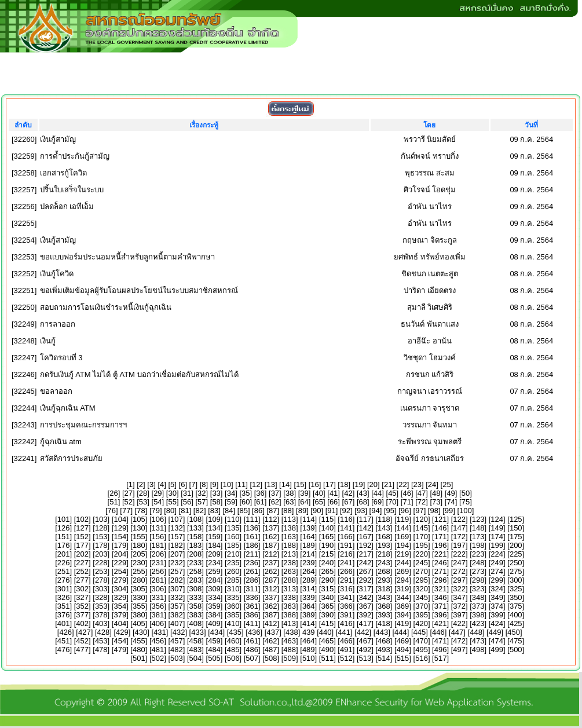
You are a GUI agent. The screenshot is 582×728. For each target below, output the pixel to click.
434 (217, 632)
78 (141, 511)
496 (441, 650)
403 (101, 623)
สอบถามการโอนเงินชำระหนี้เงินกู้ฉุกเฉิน (106, 307)
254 (120, 571)
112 (271, 519)
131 (158, 528)
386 (252, 615)
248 (478, 563)
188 (290, 545)
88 (287, 511)
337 (271, 597)
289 (309, 580)
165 (327, 537)
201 (64, 554)
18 (344, 484)
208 (196, 554)
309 (214, 589)
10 (226, 484)
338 (290, 597)
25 (446, 484)
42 (348, 493)
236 (252, 563)
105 (139, 519)
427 (85, 632)
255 (139, 571)
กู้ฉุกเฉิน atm (61, 442)
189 (309, 545)
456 (158, 641)
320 (422, 589)
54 (158, 502)
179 (120, 545)
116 (346, 519)
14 (285, 484)
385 (233, 615)
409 (214, 623)
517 (441, 658)
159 (214, 537)
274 (497, 571)
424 (497, 623)
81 (185, 511)
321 (441, 589)
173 (478, 537)
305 (139, 589)
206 (158, 554)
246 (441, 563)
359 (214, 606)
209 (214, 554)
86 (258, 511)
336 (252, 597)
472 (459, 641)
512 (346, 658)
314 (309, 589)
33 (216, 493)
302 (82, 589)
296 (441, 580)
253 (101, 571)
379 (120, 615)
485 (233, 650)
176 (64, 545)
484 (214, 650)
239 (309, 563)
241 (346, 563)
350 (516, 597)
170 (422, 537)
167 (365, 537)
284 (214, 580)
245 (422, 563)
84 (229, 511)
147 (459, 528)
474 (497, 641)
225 (516, 554)
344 (403, 597)
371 (441, 606)
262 (271, 571)
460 (233, 641)
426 (65, 632)
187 (271, 545)
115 (327, 519)
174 (497, 537)
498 (478, 650)
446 (438, 632)
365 (327, 606)
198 (478, 545)
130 (139, 528)
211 (252, 554)
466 (346, 641)
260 (233, 571)
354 (120, 606)
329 (120, 597)
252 (82, 571)
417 (365, 623)
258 (196, 571)
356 (158, 606)
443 (382, 632)
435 (235, 632)
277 (82, 580)
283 (196, 580)
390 (327, 615)
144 (403, 528)
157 (177, 537)
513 (365, 658)
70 (392, 502)
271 (441, 571)
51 (114, 502)
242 (365, 563)
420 (422, 623)
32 (202, 493)
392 (365, 615)
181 (158, 545)
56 (187, 502)
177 (82, 545)
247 (459, 563)
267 (365, 571)
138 (290, 528)
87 (273, 511)
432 (179, 632)
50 (466, 493)
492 (365, 650)
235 (233, 563)
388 (290, 615)
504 (196, 658)
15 (300, 484)
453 (101, 641)
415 (327, 623)
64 (304, 502)
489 (309, 650)
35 (246, 493)
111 (252, 519)
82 (199, 511)
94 (375, 511)
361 (252, 606)
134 (214, 528)
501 (139, 658)
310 (233, 589)
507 (252, 658)
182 (177, 545)
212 (271, 554)
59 (231, 502)
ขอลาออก (56, 391)
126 (64, 528)
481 (158, 650)
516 (422, 658)
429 (122, 632)
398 (478, 615)
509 (290, 658)
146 (441, 528)
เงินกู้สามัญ (58, 139)
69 (378, 502)
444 (401, 632)
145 (422, 528)
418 (384, 623)
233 (196, 563)
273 (478, 571)
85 (243, 511)
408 (196, 623)
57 (202, 502)
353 (101, 606)
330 (139, 597)
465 (327, 641)
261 (252, 571)
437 (273, 632)
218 (384, 554)
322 (459, 589)
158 (196, 537)
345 (422, 597)
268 (384, 571)
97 (419, 511)
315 (327, 589)
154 (120, 537)
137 (271, 528)
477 (82, 650)
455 (139, 641)
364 (309, 606)
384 (214, 615)
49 (451, 493)
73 (436, 502)
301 (64, 589)
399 (497, 615)
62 (275, 502)
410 (233, 623)
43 (363, 493)
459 (214, 641)
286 (252, 580)
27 (129, 493)
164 (309, 537)
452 (82, 641)
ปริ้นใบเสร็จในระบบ (72, 190)
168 (384, 537)
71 (407, 502)
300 (516, 580)
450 (514, 632)
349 (497, 597)
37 (275, 493)
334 (214, 597)
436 (254, 632)
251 (64, 571)
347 (459, 597)
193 (384, 545)
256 (158, 571)
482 (177, 650)
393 (384, 615)
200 (516, 545)
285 (233, 580)
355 (139, 606)
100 (466, 511)
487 (271, 650)
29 (158, 493)
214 (309, 554)
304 (120, 589)
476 (64, 650)
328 (101, 597)
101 (64, 519)
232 (177, 563)
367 (365, 606)
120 (422, 519)
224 (497, 554)
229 (120, 563)
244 (403, 563)
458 (196, 641)
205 (139, 554)
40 (319, 493)
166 (346, 537)
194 (403, 545)
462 (271, 641)
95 (390, 511)
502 (158, 658)
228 (101, 563)
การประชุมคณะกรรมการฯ (83, 425)
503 (177, 658)
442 (363, 632)
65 (319, 502)
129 (120, 528)
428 (104, 632)
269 (403, 571)
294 (403, 580)
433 (197, 632)
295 (422, 580)
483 (196, 650)
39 (304, 493)
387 (271, 615)
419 (403, 623)
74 (451, 502)
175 (516, 537)
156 (158, 537)
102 (82, 519)
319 (403, 589)
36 (260, 493)
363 (290, 606)
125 (516, 519)
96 (405, 511)
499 (497, 650)
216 (346, 554)
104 (120, 519)
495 (422, 650)
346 (441, 597)
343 (384, 597)
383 (196, 615)
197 (459, 545)
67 (348, 502)
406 (158, 623)
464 (309, 641)
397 (459, 615)
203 (101, 554)
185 (233, 545)
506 (233, 658)
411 (252, 623)
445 (420, 632)
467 (365, 641)
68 (363, 502)
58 (216, 502)
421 (441, 623)
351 (64, 606)
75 (466, 502)
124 (497, 519)
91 (331, 511)
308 (196, 589)
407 (177, 623)
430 (141, 632)
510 (309, 658)
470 (422, 641)
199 (497, 545)
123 (478, 519)
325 (516, 589)
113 (290, 519)
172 (459, 537)
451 (64, 641)
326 (64, 597)
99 (449, 511)
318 (384, 589)
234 (214, 563)
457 (177, 641)
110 (233, 519)
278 (101, 580)
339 (309, 597)
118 (384, 519)
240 (327, 563)
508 (271, 658)
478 (101, 650)
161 (252, 537)
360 (233, 606)
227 (82, 563)
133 (196, 528)
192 (365, 545)
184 (214, 545)
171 (441, 537)
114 (309, 519)
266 (346, 571)
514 (384, 658)
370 (422, 606)
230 (139, 563)
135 (233, 528)
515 (403, 658)
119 (403, 519)
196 (441, 545)
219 (403, 554)
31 (187, 493)
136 (252, 528)
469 (403, 641)
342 (365, 597)
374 (497, 606)
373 (478, 606)
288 (290, 580)
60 (246, 502)
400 (516, 615)
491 (346, 650)
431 (160, 632)
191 (346, 545)
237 (271, 563)
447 (457, 632)
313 (290, 589)
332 (177, 597)
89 (302, 511)
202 (82, 554)
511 (327, 658)
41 (334, 493)
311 (252, 589)
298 (478, 580)
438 (292, 632)
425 (516, 623)
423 (478, 623)
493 (384, 650)
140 (327, 528)
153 (101, 537)
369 (403, 606)
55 (172, 502)
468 (384, 641)
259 (214, 571)
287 (271, 580)
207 (177, 554)
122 (459, 519)
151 (64, 537)
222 (459, 554)
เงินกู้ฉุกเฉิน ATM (68, 408)
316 (346, 589)
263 (290, 571)
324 (497, 589)
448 (476, 632)
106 (158, 519)
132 (177, 528)
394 (403, 615)
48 (436, 493)
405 (139, 623)
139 (309, 528)
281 (158, 580)
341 (346, 597)
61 (260, 502)
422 (459, 623)
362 (271, 606)
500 (516, 650)
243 (384, 563)
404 (120, 623)
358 (196, 606)
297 (459, 580)
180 (139, 545)
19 (358, 484)
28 (143, 493)
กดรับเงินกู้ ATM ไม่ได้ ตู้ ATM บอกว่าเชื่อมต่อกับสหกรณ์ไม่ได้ (139, 374)
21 (388, 484)
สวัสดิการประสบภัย (71, 458)
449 (495, 632)
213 (290, 554)
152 (82, 537)
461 (252, 641)
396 (441, 615)
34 (231, 493)
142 (365, 528)
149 (497, 528)
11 (241, 484)
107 (177, 519)
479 (120, 650)
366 (346, 606)
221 (441, 554)
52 (129, 502)
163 (290, 537)
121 (441, 519)
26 (114, 493)
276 (64, 580)
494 (403, 650)
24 (432, 484)
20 (374, 484)
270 (422, 571)
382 (177, 615)
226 (64, 563)
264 (309, 571)
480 (139, 650)
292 (365, 580)
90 (317, 511)
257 (177, 571)
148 (478, 528)
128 (101, 528)
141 (346, 528)
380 (139, 615)
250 (516, 563)
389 (309, 615)
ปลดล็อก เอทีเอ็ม (67, 206)
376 (64, 615)
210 (233, 554)
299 (497, 580)
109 (214, 519)
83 (214, 511)
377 (82, 615)
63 (290, 502)
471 (441, 641)
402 (82, 623)
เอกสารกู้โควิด (63, 173)
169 (403, 537)
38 (290, 493)
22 (402, 484)
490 (327, 650)
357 (177, 606)
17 (330, 484)
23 (418, 484)
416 (346, 623)
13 (270, 484)
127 (82, 528)
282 (177, 580)
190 (327, 545)
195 (422, 545)
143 (384, 528)
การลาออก (58, 324)
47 (422, 493)
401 (64, 623)
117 (365, 519)
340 (327, 597)
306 (158, 589)
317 (365, 589)
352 (82, 606)
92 (346, 511)
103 (101, 519)
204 (120, 554)
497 (459, 650)
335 (233, 597)
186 (252, 545)
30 (172, 493)
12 (256, 484)
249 (497, 563)
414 (309, 623)
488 (290, 650)
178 (101, 545)
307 (177, 589)
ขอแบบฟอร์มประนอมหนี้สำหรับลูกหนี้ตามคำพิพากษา (127, 257)
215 (327, 554)
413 (290, 623)
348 (478, 597)
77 (126, 511)
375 (516, 606)
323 (478, 589)
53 (143, 502)
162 (271, 537)
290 (327, 580)
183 (196, 545)
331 (158, 597)
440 (325, 632)
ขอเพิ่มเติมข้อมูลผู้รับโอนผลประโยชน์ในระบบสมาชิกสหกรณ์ (139, 290)
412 (271, 623)
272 (459, 571)
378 (101, 615)
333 (196, 597)
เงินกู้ (48, 341)
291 (346, 580)
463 (290, 641)
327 (82, 597)
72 (422, 502)
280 (139, 580)
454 (120, 641)
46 (407, 493)
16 (314, 484)
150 (516, 528)
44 (378, 493)
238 (290, 563)
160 (233, 537)
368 (384, 606)
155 (139, 537)
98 (434, 511)
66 (334, 502)
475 (516, 641)
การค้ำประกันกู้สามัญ (75, 156)
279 (120, 580)
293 (384, 580)
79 (156, 511)
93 (361, 511)
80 (170, 511)
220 (422, 554)
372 (459, 606)
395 (422, 615)
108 (196, 519)
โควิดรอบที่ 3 (61, 358)
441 (344, 632)
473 (478, 641)
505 (214, 658)
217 (365, 554)
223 (478, 554)
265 (327, 571)
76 (112, 511)
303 (101, 589)
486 (252, 650)
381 (158, 615)
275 (516, 571)
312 (271, 589)
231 (158, 563)
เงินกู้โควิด (57, 274)
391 (346, 615)
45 (392, 493)
